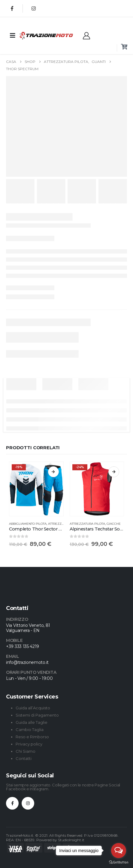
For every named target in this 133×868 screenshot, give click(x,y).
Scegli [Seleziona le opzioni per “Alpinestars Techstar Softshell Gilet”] (114, 472)
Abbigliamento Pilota (28, 524)
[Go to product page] (36, 489)
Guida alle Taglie (32, 722)
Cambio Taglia (30, 730)
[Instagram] (34, 8)
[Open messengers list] (119, 851)
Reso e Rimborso (32, 737)
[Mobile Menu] (13, 36)
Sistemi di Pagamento (37, 715)
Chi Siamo (26, 751)
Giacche (114, 524)
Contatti (24, 758)
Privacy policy (29, 744)
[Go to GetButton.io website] (119, 862)
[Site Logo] (34, 35)
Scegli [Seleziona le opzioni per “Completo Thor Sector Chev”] (53, 472)
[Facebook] (12, 8)
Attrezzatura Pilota (87, 524)
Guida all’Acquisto (33, 708)
